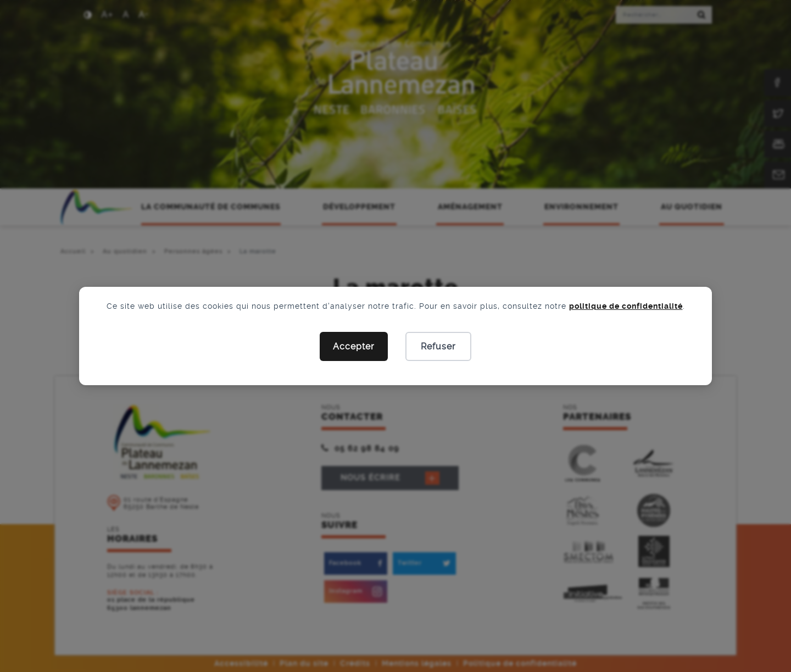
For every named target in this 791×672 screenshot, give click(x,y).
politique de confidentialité (626, 306)
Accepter (354, 346)
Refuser (438, 346)
